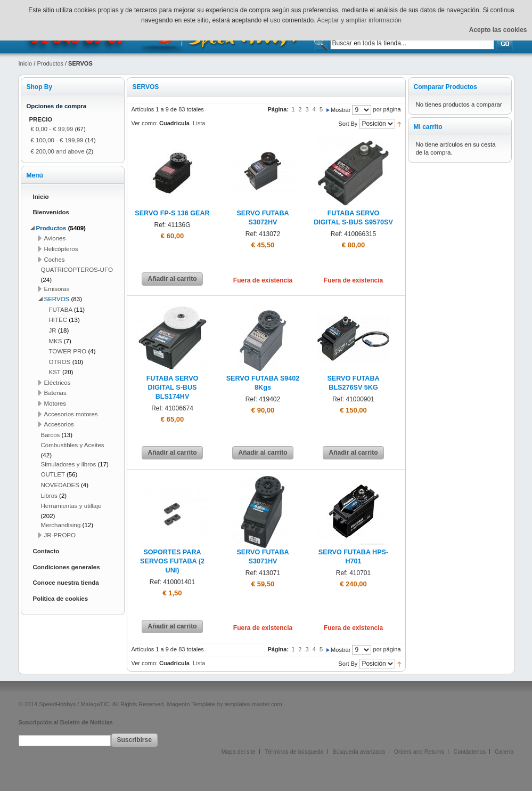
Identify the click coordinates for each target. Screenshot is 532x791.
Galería (504, 752)
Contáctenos (469, 752)
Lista (199, 123)
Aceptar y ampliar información (359, 20)
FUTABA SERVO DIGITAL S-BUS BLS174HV (173, 388)
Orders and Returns (419, 752)
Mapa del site (239, 752)
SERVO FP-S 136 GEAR (172, 213)
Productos (50, 63)
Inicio (26, 63)
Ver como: (145, 123)
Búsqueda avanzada (358, 752)
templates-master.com (253, 704)
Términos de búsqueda (294, 752)
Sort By (348, 124)
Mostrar (341, 110)
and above (58, 151)
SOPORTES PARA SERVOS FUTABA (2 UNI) (172, 561)
